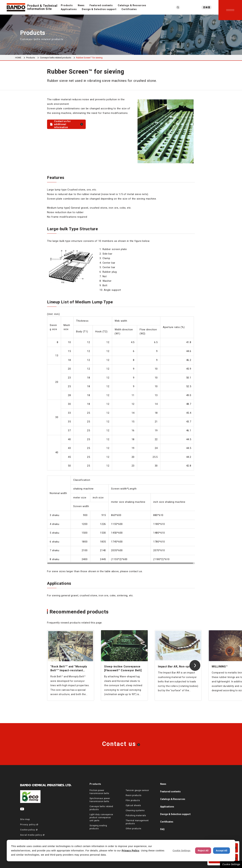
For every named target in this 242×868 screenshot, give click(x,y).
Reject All (203, 851)
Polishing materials (136, 816)
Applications (69, 9)
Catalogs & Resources (132, 5)
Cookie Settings (231, 864)
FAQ (162, 829)
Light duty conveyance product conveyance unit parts (101, 818)
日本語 (207, 7)
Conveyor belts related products (56, 58)
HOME (18, 58)
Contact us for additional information (62, 124)
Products (67, 5)
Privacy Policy (130, 851)
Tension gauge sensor (137, 790)
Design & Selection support (99, 9)
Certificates (129, 9)
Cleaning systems (135, 810)
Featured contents (101, 5)
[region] (121, 391)
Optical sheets (133, 805)
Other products (134, 829)
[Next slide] (195, 665)
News (81, 5)
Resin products (134, 795)
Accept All (221, 851)
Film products (133, 800)
